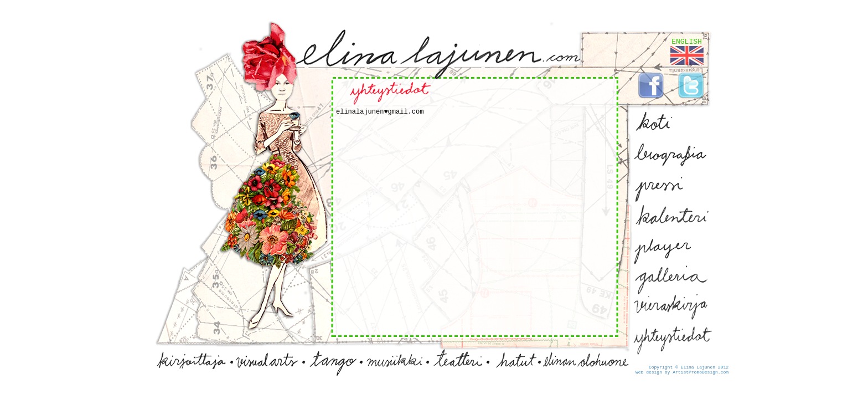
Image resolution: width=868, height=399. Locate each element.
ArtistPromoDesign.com (701, 372)
